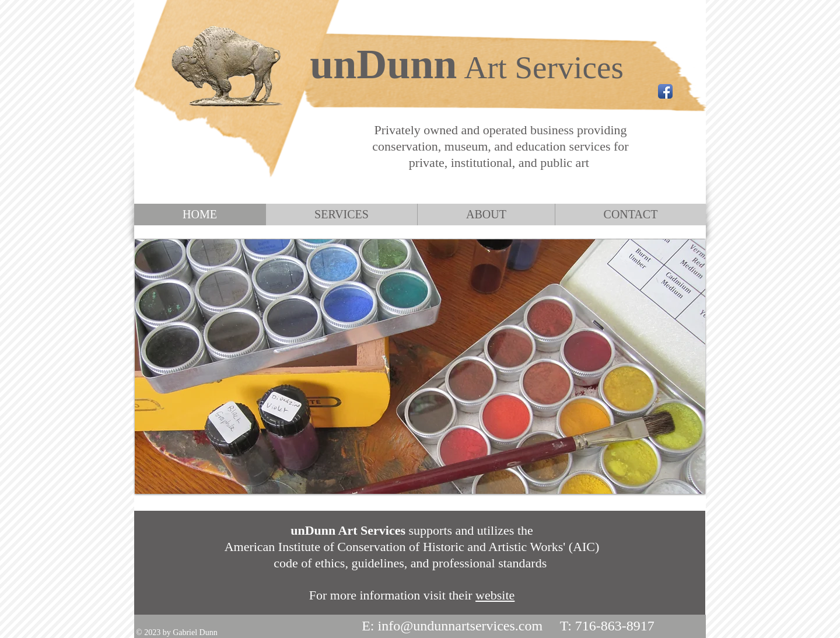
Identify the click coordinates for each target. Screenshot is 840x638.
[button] (420, 367)
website (495, 595)
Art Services (543, 67)
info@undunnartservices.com (460, 626)
